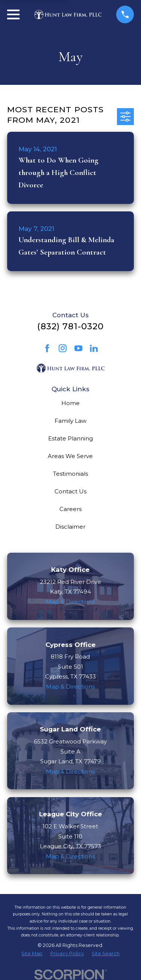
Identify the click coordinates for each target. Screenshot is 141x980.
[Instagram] (63, 348)
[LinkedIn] (94, 348)
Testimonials (70, 474)
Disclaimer (70, 527)
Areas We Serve (70, 456)
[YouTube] (78, 348)
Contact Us (70, 491)
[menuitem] (32, 954)
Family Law (70, 421)
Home (70, 403)
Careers (70, 509)
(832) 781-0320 (71, 326)
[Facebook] (47, 348)
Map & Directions (70, 602)
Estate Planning (70, 438)
